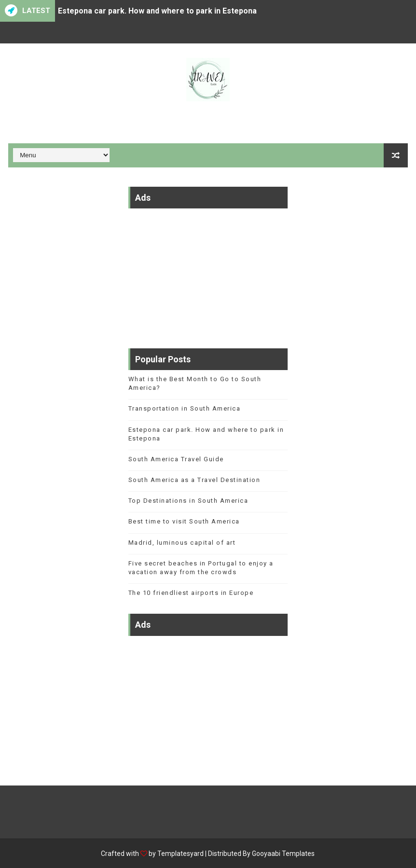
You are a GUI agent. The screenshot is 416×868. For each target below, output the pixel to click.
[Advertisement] (208, 274)
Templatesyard (180, 854)
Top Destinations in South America (188, 501)
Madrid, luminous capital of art (182, 543)
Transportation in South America (185, 408)
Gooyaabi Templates (283, 854)
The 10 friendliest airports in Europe (191, 593)
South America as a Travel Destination (194, 480)
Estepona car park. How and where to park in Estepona (157, 11)
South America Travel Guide (176, 459)
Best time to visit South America (184, 521)
